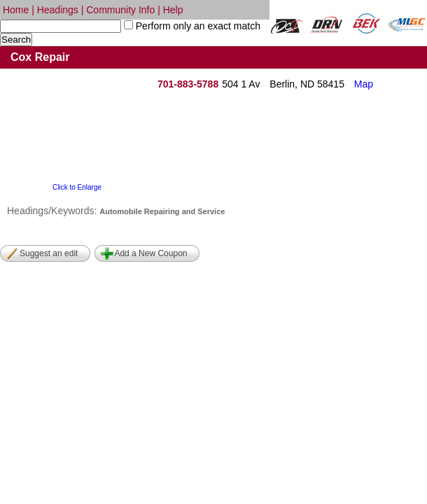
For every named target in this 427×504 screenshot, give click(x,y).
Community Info (120, 10)
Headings (58, 10)
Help (173, 10)
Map (364, 84)
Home (16, 10)
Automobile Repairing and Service (162, 211)
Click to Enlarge (77, 187)
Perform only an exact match (197, 26)
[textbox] (61, 26)
